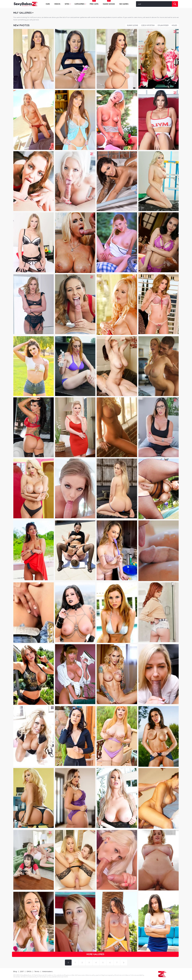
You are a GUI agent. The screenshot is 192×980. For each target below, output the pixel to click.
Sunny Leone (132, 25)
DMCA (29, 971)
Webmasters (47, 971)
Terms (37, 971)
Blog (15, 971)
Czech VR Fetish (148, 25)
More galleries (95, 954)
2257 (22, 971)
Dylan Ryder (163, 25)
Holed (174, 25)
